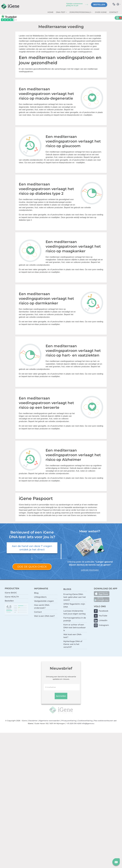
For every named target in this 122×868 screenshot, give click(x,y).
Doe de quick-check (32, 567)
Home (50, 12)
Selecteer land (119, 4)
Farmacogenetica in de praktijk (75, 619)
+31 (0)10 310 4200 (74, 723)
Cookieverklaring (85, 721)
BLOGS (67, 589)
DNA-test (61, 12)
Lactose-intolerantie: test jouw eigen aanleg (74, 612)
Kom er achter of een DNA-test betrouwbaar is (75, 628)
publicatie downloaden (90, 570)
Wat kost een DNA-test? (73, 636)
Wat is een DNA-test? (44, 616)
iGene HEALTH (12, 597)
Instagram (104, 625)
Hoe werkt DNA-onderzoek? (42, 606)
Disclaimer (33, 721)
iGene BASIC (11, 593)
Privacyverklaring (69, 721)
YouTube (103, 616)
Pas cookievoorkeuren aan (105, 721)
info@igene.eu (88, 723)
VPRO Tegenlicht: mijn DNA (74, 605)
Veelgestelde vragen (44, 601)
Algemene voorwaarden (49, 721)
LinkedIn (103, 620)
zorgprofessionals (80, 12)
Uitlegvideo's (40, 597)
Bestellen (99, 5)
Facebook (104, 611)
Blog (36, 593)
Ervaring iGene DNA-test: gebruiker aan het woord (75, 597)
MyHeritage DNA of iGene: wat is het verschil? (73, 644)
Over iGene (101, 12)
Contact (114, 12)
